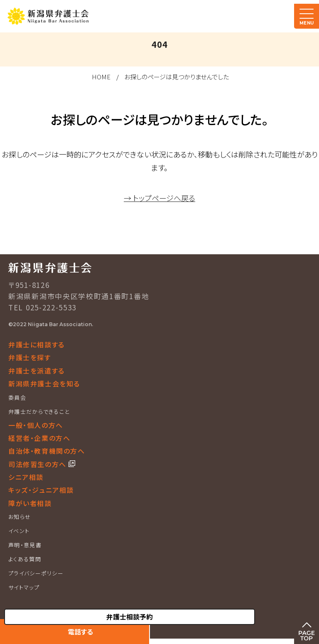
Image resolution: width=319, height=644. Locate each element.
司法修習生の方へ (38, 464)
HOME (101, 77)
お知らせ (20, 517)
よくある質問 (25, 559)
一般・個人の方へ (36, 425)
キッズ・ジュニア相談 (41, 490)
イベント (19, 531)
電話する (80, 632)
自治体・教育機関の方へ (47, 451)
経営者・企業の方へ (39, 438)
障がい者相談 (30, 503)
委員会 (17, 397)
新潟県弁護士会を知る (44, 383)
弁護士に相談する (37, 344)
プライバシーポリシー (36, 573)
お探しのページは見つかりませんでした (177, 77)
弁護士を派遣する (37, 371)
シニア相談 (26, 477)
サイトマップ (24, 587)
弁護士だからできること (39, 412)
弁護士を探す (30, 357)
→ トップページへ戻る (159, 198)
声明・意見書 (25, 545)
